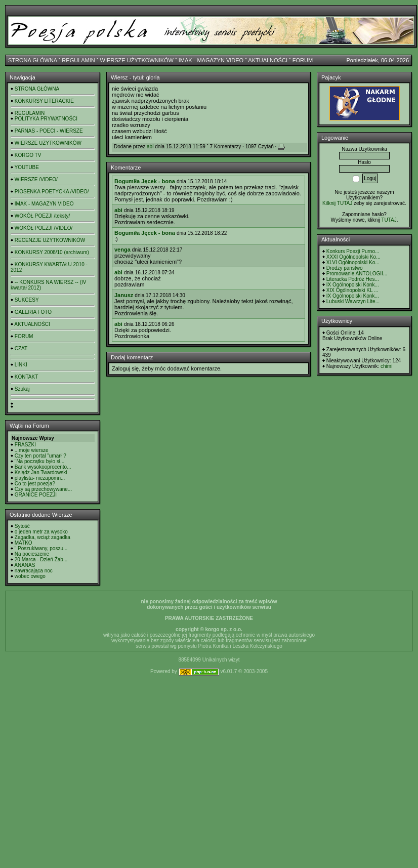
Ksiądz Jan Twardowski (41, 472)
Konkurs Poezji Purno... (353, 251)
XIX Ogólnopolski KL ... (352, 290)
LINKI (21, 365)
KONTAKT (26, 377)
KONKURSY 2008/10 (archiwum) (52, 252)
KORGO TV (28, 155)
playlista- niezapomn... (40, 478)
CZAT (21, 348)
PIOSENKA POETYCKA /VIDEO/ (52, 192)
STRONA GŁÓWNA (33, 60)
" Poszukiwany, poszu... (41, 548)
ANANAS (25, 565)
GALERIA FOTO (33, 312)
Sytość (22, 526)
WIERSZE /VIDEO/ (36, 179)
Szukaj (22, 389)
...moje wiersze (32, 450)
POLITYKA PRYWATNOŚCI (46, 119)
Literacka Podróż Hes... (353, 279)
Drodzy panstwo (345, 268)
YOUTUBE (27, 167)
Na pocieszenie (32, 554)
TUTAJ (389, 220)
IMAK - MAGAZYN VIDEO (211, 60)
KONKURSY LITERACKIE (44, 101)
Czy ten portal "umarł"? (40, 456)
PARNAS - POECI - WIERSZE (49, 131)
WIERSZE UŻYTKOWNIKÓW (137, 60)
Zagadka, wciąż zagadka (43, 537)
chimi (386, 366)
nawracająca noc (34, 571)
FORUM (303, 60)
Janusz (124, 295)
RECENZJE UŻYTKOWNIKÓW (50, 240)
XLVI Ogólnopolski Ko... (353, 262)
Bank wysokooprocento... (43, 467)
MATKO (24, 543)
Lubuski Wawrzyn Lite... (353, 301)
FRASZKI (25, 445)
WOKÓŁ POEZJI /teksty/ (42, 216)
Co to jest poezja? (35, 484)
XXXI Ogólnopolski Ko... (353, 257)
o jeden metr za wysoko (41, 532)
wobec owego (30, 576)
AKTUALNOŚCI (268, 60)
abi (150, 147)
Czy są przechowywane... (43, 489)
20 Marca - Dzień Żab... (41, 560)
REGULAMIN (78, 60)
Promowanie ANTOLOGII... (357, 274)
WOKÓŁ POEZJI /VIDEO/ (44, 228)
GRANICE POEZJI (36, 495)
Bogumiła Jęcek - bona (145, 181)
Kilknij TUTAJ (337, 203)
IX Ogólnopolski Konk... (353, 285)
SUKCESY (27, 300)
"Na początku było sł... (40, 461)
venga (122, 250)
